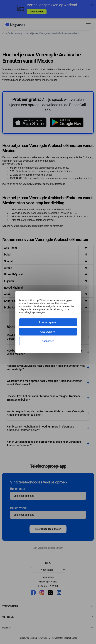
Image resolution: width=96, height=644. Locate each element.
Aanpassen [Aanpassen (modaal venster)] (48, 341)
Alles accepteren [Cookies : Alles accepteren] (48, 322)
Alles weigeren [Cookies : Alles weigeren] (48, 332)
